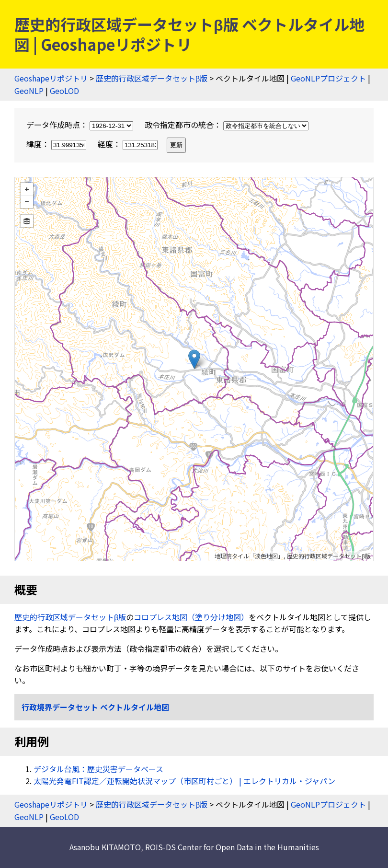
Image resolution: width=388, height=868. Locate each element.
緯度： (57, 144)
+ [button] (27, 189)
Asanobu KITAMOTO (105, 847)
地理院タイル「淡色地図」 (249, 556)
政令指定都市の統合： (227, 125)
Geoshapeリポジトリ (51, 78)
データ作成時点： (81, 125)
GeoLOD (64, 91)
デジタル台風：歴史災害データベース (98, 769)
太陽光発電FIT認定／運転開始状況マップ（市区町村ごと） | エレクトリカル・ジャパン (184, 781)
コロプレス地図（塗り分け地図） (191, 617)
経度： (129, 144)
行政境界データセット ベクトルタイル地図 (95, 707)
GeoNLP (29, 91)
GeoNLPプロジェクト (328, 78)
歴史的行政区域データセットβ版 (152, 78)
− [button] (27, 202)
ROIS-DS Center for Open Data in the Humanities (232, 847)
